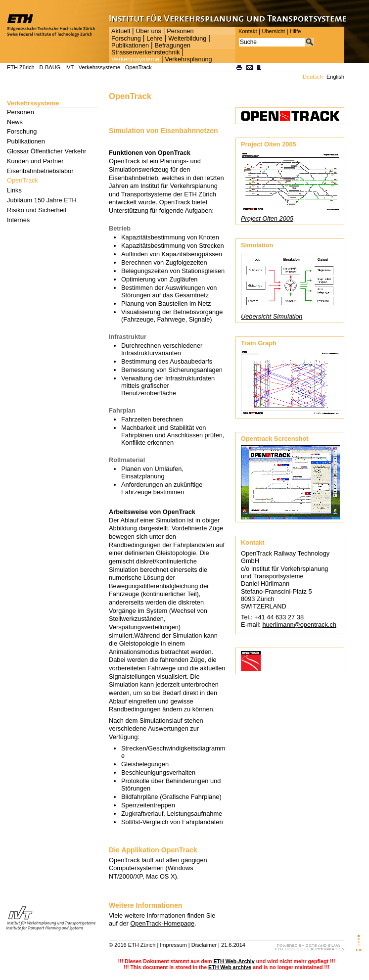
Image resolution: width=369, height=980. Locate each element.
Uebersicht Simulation (272, 316)
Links (14, 190)
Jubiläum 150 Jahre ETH (42, 200)
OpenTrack (138, 67)
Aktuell (121, 31)
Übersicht (273, 31)
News (15, 122)
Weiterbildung (187, 39)
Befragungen (172, 46)
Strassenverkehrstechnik (146, 52)
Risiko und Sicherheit (37, 210)
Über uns (148, 31)
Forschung (126, 39)
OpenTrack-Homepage (162, 923)
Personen (180, 31)
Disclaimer (204, 945)
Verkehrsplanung (189, 59)
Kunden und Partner (35, 161)
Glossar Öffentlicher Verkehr (47, 151)
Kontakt (248, 31)
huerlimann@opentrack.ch (299, 625)
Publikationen (130, 46)
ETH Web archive (230, 967)
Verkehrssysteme (135, 59)
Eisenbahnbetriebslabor (40, 171)
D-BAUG (50, 67)
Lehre (154, 39)
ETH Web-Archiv (234, 961)
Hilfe (295, 31)
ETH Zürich (21, 67)
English (335, 77)
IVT (69, 67)
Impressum (173, 945)
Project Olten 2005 (267, 218)
